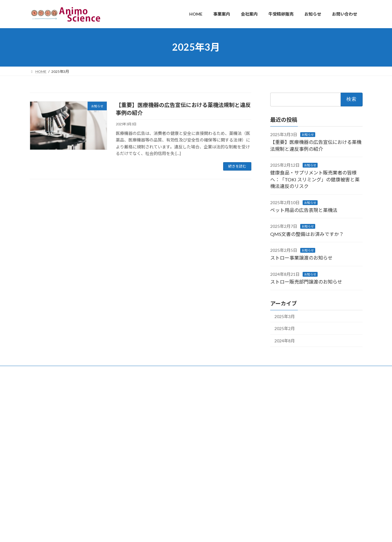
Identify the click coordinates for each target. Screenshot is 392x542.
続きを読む (237, 166)
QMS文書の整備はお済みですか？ (307, 234)
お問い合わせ (181, 371)
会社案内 (91, 371)
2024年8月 (285, 340)
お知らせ (308, 134)
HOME (41, 371)
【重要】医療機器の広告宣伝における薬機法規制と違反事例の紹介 (159, 438)
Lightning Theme (194, 532)
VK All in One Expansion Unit (235, 532)
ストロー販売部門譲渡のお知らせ (306, 282)
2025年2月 (285, 328)
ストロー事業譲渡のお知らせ (301, 258)
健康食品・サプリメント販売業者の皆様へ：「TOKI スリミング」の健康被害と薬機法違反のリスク (315, 179)
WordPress (163, 532)
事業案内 (65, 371)
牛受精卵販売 (121, 371)
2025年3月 (285, 316)
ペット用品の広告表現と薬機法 (304, 210)
